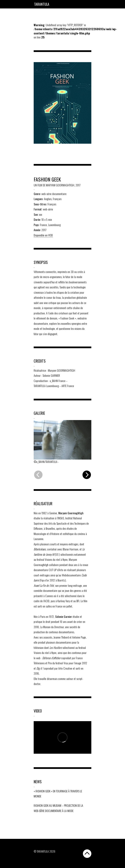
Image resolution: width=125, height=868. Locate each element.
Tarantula (42, 4)
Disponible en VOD (43, 235)
